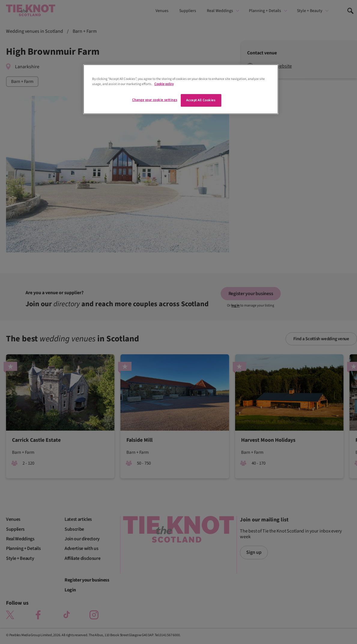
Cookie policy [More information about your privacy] (164, 84)
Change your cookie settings (155, 100)
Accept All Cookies (201, 100)
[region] (181, 89)
